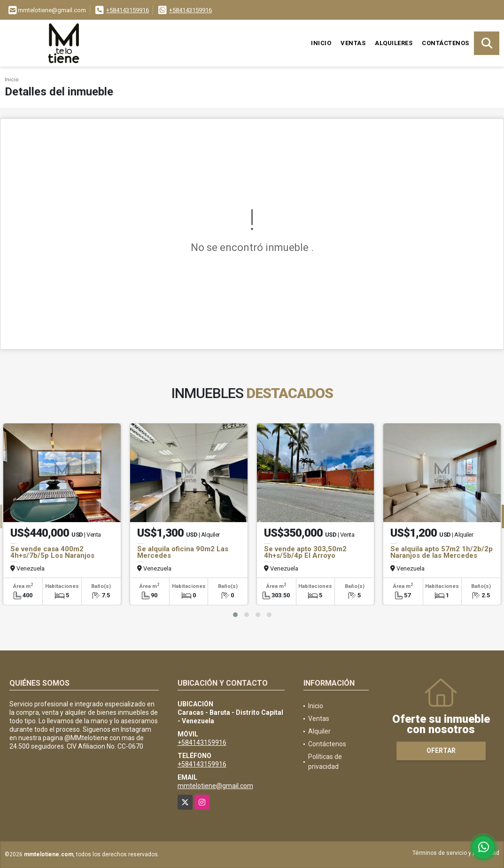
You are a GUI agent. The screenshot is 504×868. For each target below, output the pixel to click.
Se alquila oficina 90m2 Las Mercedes (183, 552)
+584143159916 (128, 10)
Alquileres (394, 43)
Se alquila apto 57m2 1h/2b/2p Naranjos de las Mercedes (442, 552)
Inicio (321, 43)
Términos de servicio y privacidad (456, 853)
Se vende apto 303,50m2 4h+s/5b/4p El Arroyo (305, 552)
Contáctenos (446, 43)
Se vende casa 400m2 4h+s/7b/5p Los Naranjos (52, 552)
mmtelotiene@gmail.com (215, 786)
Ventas (353, 43)
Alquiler (319, 731)
